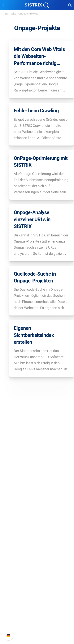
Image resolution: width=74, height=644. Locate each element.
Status (37, 627)
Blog (37, 559)
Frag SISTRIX (37, 541)
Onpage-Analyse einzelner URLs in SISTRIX (32, 219)
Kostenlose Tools (37, 565)
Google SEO (37, 509)
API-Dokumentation (37, 615)
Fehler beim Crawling (36, 111)
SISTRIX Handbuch (37, 603)
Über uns (37, 459)
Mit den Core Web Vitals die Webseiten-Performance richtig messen (39, 57)
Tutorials (37, 571)
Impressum (37, 484)
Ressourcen (37, 533)
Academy (37, 553)
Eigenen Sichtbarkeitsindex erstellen (34, 335)
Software (37, 496)
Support (37, 595)
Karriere (37, 465)
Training (37, 547)
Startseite (10, 14)
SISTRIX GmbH (37, 452)
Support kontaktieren (37, 621)
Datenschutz (37, 478)
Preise (37, 503)
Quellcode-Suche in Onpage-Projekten (35, 277)
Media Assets (37, 583)
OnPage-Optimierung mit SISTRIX (41, 162)
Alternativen (37, 577)
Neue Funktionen (37, 609)
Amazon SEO (37, 515)
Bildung (37, 471)
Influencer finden (37, 521)
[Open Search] (70, 5)
